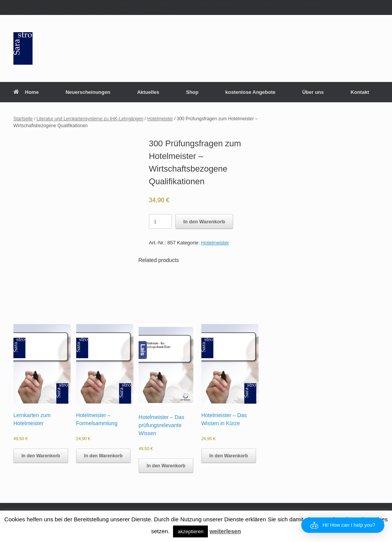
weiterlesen (225, 531)
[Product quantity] (160, 221)
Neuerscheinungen (88, 92)
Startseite (23, 119)
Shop (192, 92)
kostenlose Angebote (250, 92)
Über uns (313, 92)
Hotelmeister (160, 119)
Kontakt (360, 92)
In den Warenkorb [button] (41, 456)
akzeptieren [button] (190, 531)
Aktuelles (148, 92)
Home (26, 92)
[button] (343, 525)
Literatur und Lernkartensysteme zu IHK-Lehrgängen (90, 119)
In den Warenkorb (204, 222)
